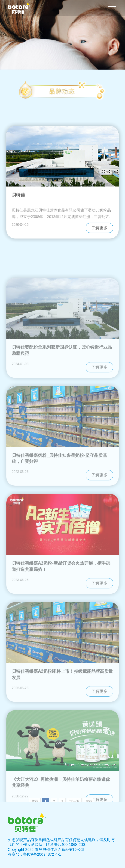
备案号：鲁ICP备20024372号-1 (35, 854)
